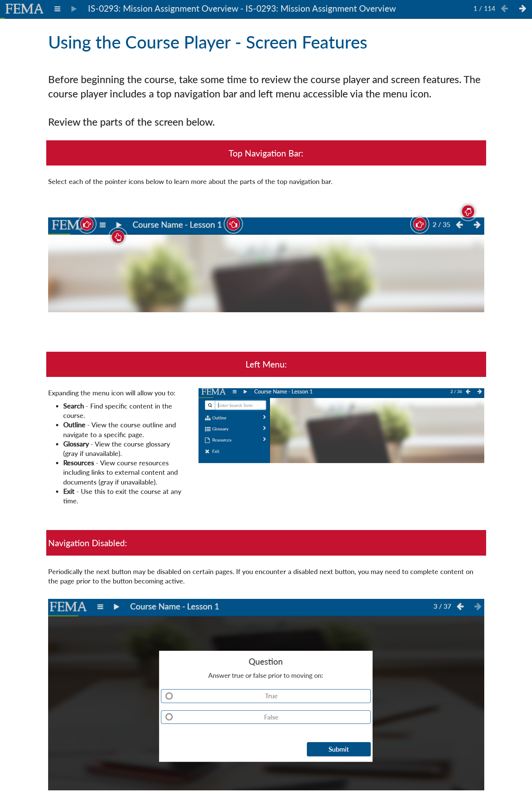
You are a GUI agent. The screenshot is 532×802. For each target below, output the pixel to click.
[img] (266, 265)
